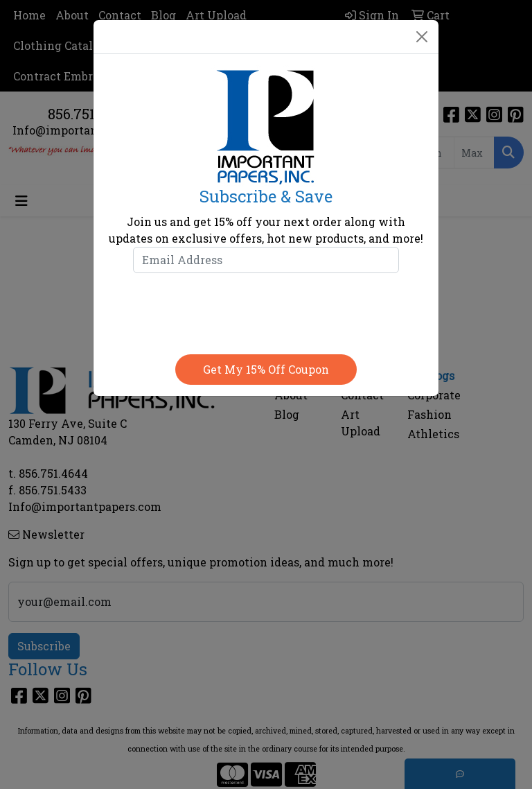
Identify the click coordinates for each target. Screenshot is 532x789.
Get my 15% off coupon (266, 369)
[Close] (422, 37)
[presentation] (266, 311)
